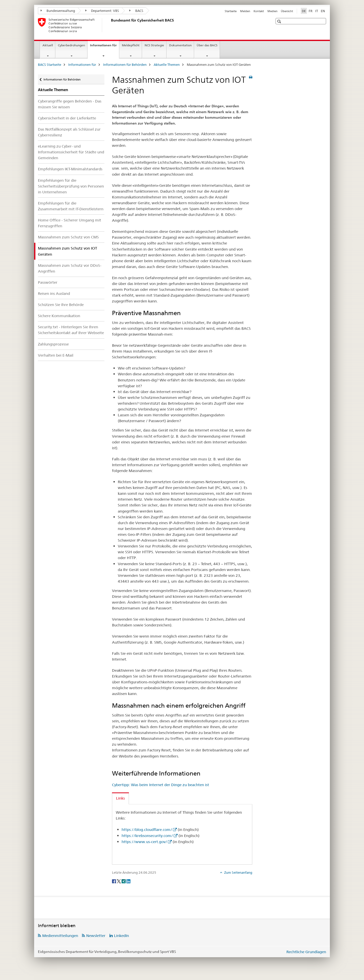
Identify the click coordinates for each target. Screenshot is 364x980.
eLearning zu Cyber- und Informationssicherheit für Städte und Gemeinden (71, 152)
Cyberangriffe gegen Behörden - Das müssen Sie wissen (70, 104)
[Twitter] (119, 881)
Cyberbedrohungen (71, 45)
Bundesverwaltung (58, 11)
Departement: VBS (102, 11)
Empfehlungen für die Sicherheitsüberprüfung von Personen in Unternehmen (71, 186)
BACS (136, 11)
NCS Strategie (154, 45)
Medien (272, 11)
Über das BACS (207, 45)
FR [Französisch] (311, 11)
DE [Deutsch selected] (304, 11)
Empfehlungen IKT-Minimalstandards (70, 169)
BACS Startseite (50, 65)
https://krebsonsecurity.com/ (147, 836)
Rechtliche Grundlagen (306, 952)
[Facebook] (114, 881)
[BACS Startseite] (110, 25)
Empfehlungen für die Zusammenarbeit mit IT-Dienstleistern (71, 206)
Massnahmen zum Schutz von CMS (68, 237)
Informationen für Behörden (125, 65)
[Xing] (124, 881)
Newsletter (96, 936)
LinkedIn (121, 936)
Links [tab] (120, 798)
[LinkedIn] (128, 881)
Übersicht (287, 11)
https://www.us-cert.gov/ (144, 842)
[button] (280, 21)
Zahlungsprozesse (53, 344)
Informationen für (105, 47)
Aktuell (48, 45)
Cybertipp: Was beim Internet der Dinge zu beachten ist (161, 785)
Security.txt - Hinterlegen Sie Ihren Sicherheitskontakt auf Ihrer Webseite (71, 330)
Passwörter (48, 282)
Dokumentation (180, 45)
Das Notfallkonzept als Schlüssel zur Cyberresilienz (69, 132)
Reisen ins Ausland (54, 293)
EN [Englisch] (323, 11)
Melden (245, 11)
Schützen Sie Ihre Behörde (61, 305)
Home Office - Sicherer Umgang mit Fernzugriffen (70, 223)
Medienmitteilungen (60, 936)
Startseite (231, 11)
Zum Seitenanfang (238, 872)
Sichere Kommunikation (59, 316)
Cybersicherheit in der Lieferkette (67, 118)
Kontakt (259, 11)
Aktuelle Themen (167, 65)
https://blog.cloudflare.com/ (147, 830)
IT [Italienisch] (317, 11)
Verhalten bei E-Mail (56, 355)
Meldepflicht (131, 45)
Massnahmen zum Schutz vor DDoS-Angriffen (70, 268)
